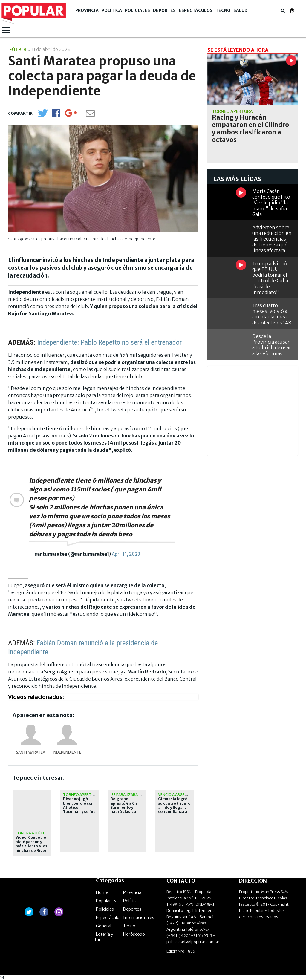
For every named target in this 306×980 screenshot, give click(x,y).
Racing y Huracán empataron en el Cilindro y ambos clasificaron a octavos (250, 129)
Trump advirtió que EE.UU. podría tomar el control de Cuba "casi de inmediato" (270, 278)
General (104, 926)
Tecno (223, 10)
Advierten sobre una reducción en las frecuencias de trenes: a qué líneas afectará (272, 239)
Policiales (137, 10)
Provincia (87, 10)
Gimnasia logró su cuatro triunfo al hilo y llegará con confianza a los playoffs (174, 808)
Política (112, 10)
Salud (240, 10)
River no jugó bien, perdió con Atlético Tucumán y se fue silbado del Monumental (79, 810)
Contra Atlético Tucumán (42, 833)
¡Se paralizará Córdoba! (134, 795)
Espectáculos (196, 10)
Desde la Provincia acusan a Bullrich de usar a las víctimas (272, 345)
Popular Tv (106, 901)
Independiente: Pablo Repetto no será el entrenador (109, 342)
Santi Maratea (31, 752)
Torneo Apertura (81, 795)
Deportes (164, 10)
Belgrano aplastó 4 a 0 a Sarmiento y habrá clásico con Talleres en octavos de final (126, 810)
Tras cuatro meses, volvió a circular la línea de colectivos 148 (272, 314)
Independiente (67, 752)
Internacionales (139, 918)
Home (102, 892)
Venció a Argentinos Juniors (186, 795)
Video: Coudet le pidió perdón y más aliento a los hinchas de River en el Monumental (31, 848)
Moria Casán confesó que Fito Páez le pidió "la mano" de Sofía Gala (271, 203)
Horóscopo (134, 934)
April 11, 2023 (126, 554)
